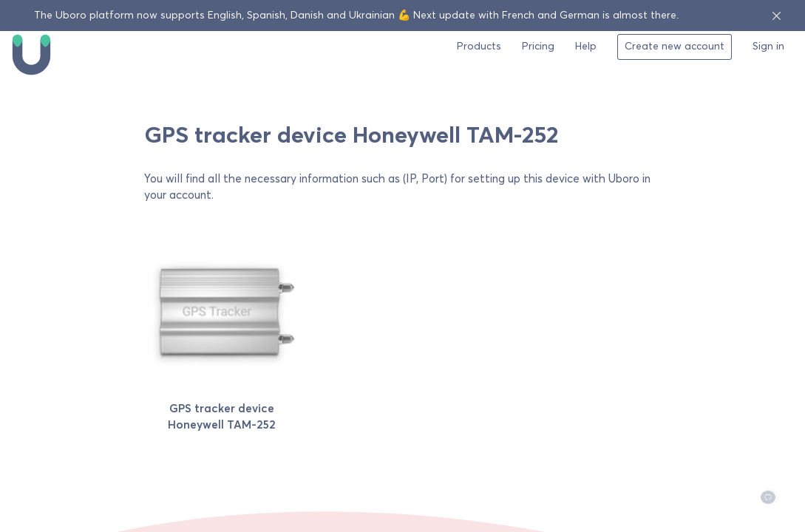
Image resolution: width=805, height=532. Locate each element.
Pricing (538, 47)
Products (479, 47)
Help (586, 47)
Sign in (768, 47)
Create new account (675, 47)
